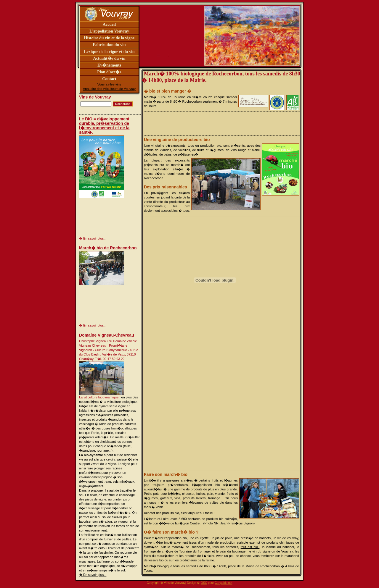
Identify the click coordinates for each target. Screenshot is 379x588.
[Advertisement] (98, 217)
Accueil (109, 24)
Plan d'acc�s (109, 72)
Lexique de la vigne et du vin (109, 52)
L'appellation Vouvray (109, 31)
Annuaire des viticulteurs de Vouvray (109, 89)
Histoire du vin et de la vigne (109, 38)
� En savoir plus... (93, 575)
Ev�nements (109, 65)
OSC (204, 583)
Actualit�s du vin (109, 58)
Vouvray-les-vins (109, 84)
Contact (109, 79)
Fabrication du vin (109, 45)
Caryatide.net (223, 583)
